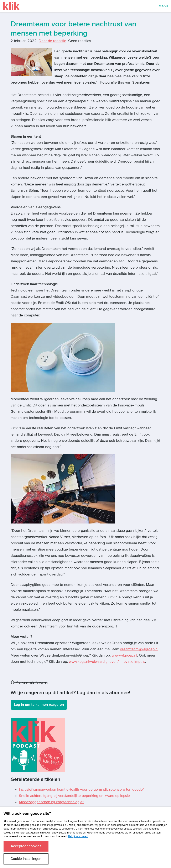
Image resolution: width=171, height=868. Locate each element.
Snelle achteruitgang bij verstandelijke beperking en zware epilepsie (74, 796)
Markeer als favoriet (29, 682)
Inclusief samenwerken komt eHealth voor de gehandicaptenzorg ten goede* (81, 790)
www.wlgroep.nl (124, 655)
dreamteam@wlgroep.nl (139, 649)
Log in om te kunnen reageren (39, 705)
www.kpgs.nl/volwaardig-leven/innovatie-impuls (107, 662)
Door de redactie (52, 41)
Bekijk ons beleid (78, 836)
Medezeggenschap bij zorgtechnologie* (51, 802)
